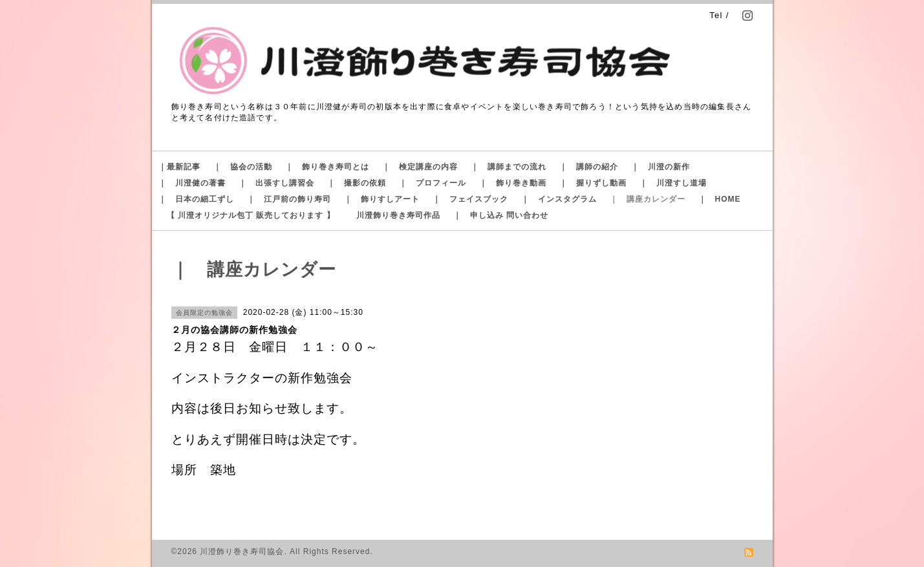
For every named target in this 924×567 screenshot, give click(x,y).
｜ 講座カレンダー (648, 199)
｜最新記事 (179, 167)
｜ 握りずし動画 (593, 183)
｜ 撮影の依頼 (357, 183)
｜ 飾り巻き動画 (513, 183)
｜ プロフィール (433, 183)
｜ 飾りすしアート (382, 199)
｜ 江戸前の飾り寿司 (289, 199)
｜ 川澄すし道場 (673, 183)
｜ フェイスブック (470, 199)
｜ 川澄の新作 (661, 167)
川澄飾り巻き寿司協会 (242, 551)
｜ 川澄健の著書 (192, 183)
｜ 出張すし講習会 (276, 183)
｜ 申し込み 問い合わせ (501, 215)
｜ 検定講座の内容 (420, 167)
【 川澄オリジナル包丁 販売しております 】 (251, 215)
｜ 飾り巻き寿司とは (327, 167)
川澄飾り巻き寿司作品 (398, 215)
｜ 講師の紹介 (589, 167)
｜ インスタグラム (559, 199)
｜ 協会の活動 (243, 167)
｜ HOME (720, 199)
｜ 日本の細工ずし (196, 199)
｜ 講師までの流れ (509, 167)
